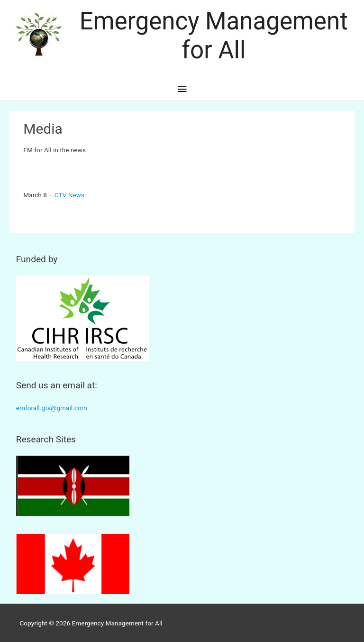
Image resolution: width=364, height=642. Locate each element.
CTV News (69, 195)
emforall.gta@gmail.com (52, 408)
